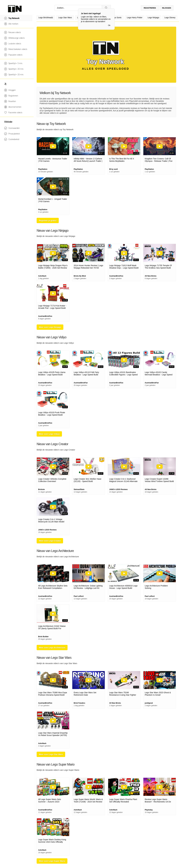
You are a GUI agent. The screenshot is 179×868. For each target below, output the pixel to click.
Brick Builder (43, 637)
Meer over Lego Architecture (52, 648)
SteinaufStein (79, 489)
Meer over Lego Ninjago (50, 327)
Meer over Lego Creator (50, 541)
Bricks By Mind (80, 276)
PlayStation (43, 169)
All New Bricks (151, 276)
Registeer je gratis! (48, 220)
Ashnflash (42, 276)
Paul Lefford (79, 596)
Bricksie (41, 489)
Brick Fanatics (79, 703)
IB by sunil (113, 169)
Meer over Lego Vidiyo (49, 434)
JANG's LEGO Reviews (118, 489)
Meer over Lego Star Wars (51, 754)
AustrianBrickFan (116, 276)
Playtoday (149, 810)
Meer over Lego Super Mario (52, 861)
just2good (149, 703)
